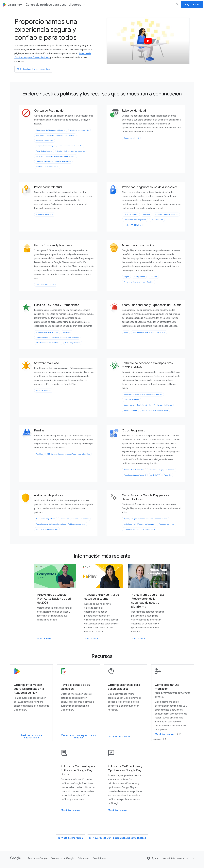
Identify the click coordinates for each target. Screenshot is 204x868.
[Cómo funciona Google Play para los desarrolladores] (116, 497)
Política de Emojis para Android (162, 470)
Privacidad (83, 858)
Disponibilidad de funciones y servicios (140, 529)
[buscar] (177, 5)
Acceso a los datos (166, 524)
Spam (126, 332)
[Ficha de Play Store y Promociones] (28, 309)
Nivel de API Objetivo (132, 225)
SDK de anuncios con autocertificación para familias (68, 454)
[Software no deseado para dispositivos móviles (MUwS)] (116, 367)
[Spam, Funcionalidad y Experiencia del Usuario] (116, 309)
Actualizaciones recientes (33, 69)
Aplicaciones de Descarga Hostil (155, 410)
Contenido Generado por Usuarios (71, 151)
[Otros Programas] (116, 434)
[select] (179, 858)
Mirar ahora (91, 639)
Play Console (192, 5)
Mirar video (44, 639)
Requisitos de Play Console (47, 529)
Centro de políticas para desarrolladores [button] (55, 5)
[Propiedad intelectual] (28, 191)
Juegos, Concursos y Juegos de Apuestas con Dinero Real (59, 146)
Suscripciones (139, 277)
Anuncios (153, 277)
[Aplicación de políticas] (28, 499)
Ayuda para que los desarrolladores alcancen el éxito (145, 519)
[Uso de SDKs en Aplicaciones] (28, 249)
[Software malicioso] (28, 367)
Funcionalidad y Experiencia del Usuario (149, 332)
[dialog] (102, 5)
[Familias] (28, 434)
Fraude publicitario (131, 400)
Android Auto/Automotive (134, 470)
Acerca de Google (38, 858)
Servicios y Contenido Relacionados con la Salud (56, 156)
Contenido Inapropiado (79, 130)
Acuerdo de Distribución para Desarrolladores (118, 838)
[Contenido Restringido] (28, 114)
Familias (39, 454)
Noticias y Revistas (73, 343)
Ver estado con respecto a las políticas (79, 737)
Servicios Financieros (44, 141)
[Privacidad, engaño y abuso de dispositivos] (116, 191)
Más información (165, 734)
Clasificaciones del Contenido (48, 343)
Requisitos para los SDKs (46, 285)
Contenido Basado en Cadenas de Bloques (53, 161)
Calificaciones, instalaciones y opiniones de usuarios (57, 338)
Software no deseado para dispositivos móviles (143, 394)
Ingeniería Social (131, 410)
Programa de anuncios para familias (139, 282)
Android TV (155, 475)
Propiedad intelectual (45, 214)
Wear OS (168, 475)
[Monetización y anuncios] (116, 249)
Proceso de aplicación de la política (74, 519)
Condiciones (99, 858)
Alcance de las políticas (46, 519)
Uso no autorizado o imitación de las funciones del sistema (148, 405)
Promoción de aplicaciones (47, 332)
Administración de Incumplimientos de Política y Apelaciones (61, 524)
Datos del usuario (131, 214)
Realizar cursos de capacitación (31, 737)
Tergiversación (157, 220)
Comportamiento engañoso (135, 220)
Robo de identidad (131, 138)
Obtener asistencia (119, 737)
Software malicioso (44, 390)
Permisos (146, 214)
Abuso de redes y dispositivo (166, 214)
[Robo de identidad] (116, 114)
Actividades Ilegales (44, 151)
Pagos (126, 277)
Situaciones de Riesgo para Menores (51, 130)
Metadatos (67, 332)
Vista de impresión (70, 838)
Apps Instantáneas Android (135, 475)
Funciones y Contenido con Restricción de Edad (55, 135)
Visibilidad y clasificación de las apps (139, 524)
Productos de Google (63, 858)
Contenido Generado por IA (47, 167)
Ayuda (153, 858)
